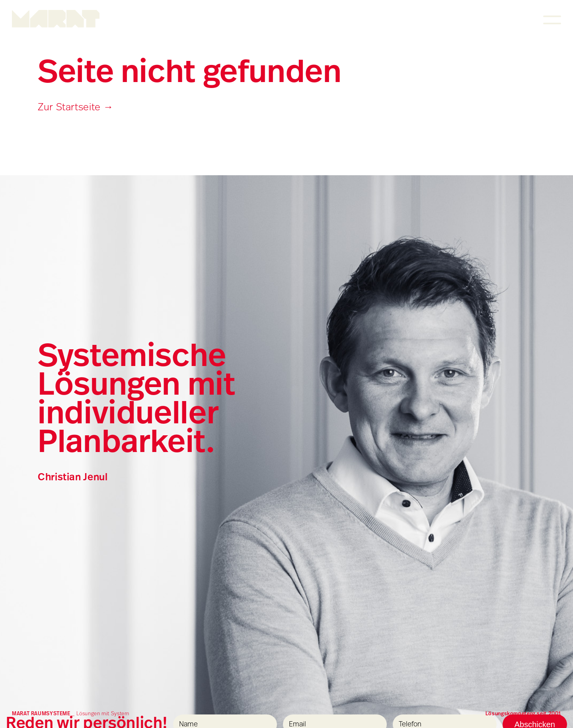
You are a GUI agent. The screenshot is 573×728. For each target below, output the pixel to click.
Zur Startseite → (76, 108)
